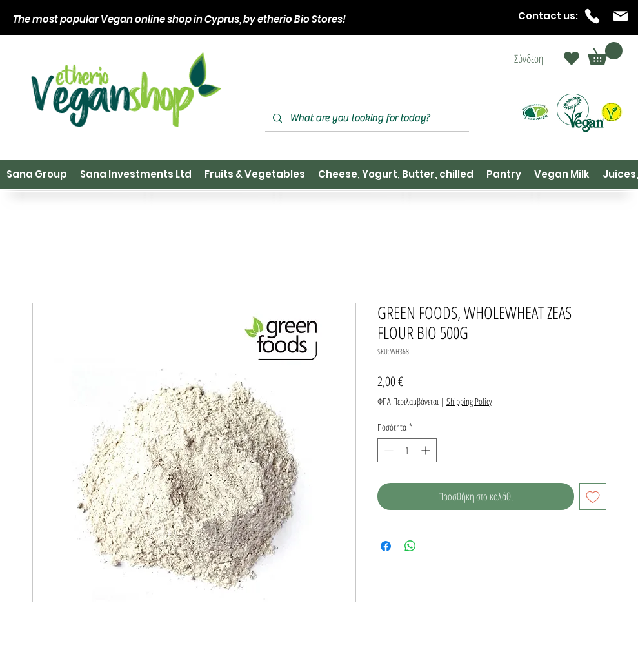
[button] (605, 54)
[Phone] (592, 16)
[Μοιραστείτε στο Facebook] (386, 546)
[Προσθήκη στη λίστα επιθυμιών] (593, 496)
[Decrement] (387, 450)
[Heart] (572, 58)
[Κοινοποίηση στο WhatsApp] (410, 546)
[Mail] (621, 16)
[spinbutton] (407, 450)
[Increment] (427, 450)
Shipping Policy (469, 401)
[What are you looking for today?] (366, 118)
